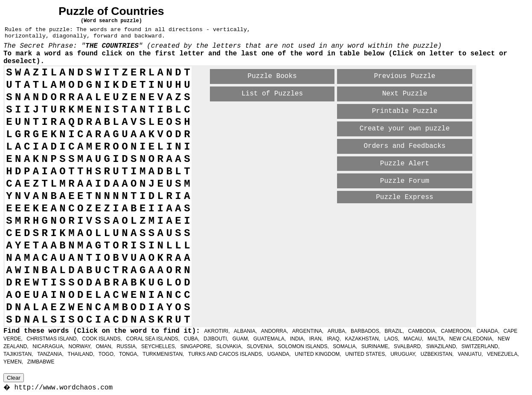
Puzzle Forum (405, 181)
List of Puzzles (272, 94)
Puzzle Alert (405, 164)
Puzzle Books (272, 76)
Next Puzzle (405, 94)
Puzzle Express (404, 197)
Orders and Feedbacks (404, 146)
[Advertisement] (310, 219)
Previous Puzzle (404, 76)
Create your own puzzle (405, 129)
